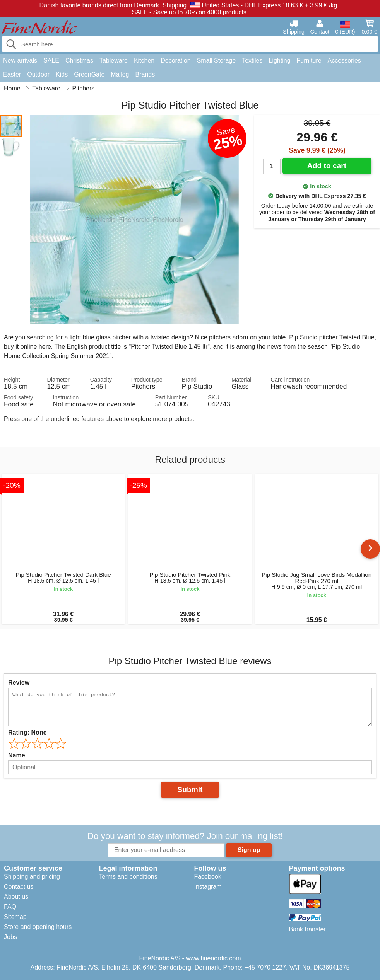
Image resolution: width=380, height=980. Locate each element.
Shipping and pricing (32, 877)
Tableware (114, 61)
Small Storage (217, 61)
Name (17, 755)
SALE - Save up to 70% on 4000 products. (190, 12)
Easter (12, 74)
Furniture (309, 61)
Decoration (175, 61)
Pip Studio (197, 386)
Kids (62, 74)
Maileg (120, 74)
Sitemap (15, 917)
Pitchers (143, 386)
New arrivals (20, 61)
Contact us (19, 887)
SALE (51, 61)
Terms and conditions (128, 877)
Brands (145, 74)
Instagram (208, 887)
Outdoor (38, 74)
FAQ (10, 907)
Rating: (27, 732)
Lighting (280, 61)
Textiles (252, 61)
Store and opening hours (38, 927)
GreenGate (89, 74)
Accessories (344, 61)
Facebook (207, 877)
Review (19, 683)
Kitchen (144, 61)
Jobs (10, 937)
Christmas (79, 61)
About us (16, 897)
